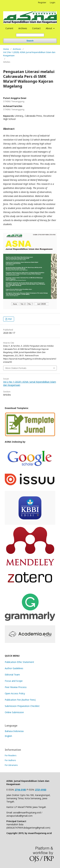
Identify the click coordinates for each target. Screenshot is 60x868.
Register (42, 2)
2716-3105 (20, 790)
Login (53, 2)
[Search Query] (30, 35)
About (49, 28)
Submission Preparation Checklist (22, 706)
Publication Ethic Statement (19, 662)
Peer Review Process (16, 687)
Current (9, 28)
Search (30, 41)
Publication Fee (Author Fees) (20, 700)
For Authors (10, 760)
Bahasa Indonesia (14, 731)
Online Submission (14, 712)
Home (6, 49)
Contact (36, 28)
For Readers (11, 755)
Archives (23, 28)
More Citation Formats (16, 368)
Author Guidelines (14, 668)
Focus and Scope (14, 681)
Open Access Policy (15, 693)
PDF (10, 319)
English (8, 736)
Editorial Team (12, 675)
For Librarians (11, 765)
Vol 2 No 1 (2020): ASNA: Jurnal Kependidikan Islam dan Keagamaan (29, 54)
